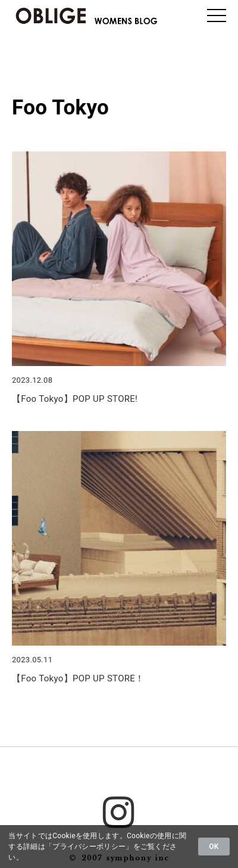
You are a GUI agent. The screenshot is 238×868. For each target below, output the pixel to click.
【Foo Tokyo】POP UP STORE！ (78, 678)
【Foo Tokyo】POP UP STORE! (75, 399)
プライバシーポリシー (89, 847)
